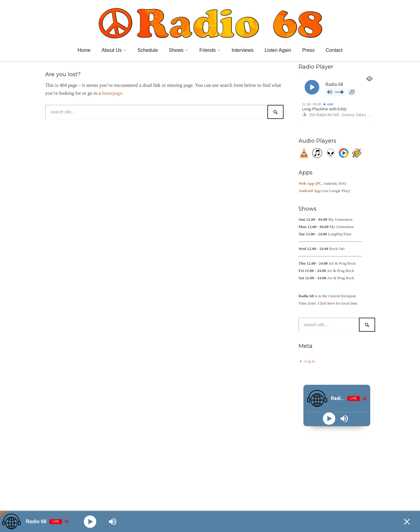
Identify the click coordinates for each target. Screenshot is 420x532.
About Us (112, 50)
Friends (207, 50)
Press (308, 50)
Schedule (148, 50)
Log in (310, 361)
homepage (112, 93)
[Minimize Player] (407, 522)
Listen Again (278, 50)
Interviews (243, 50)
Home (84, 50)
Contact (334, 50)
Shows (176, 50)
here (331, 303)
